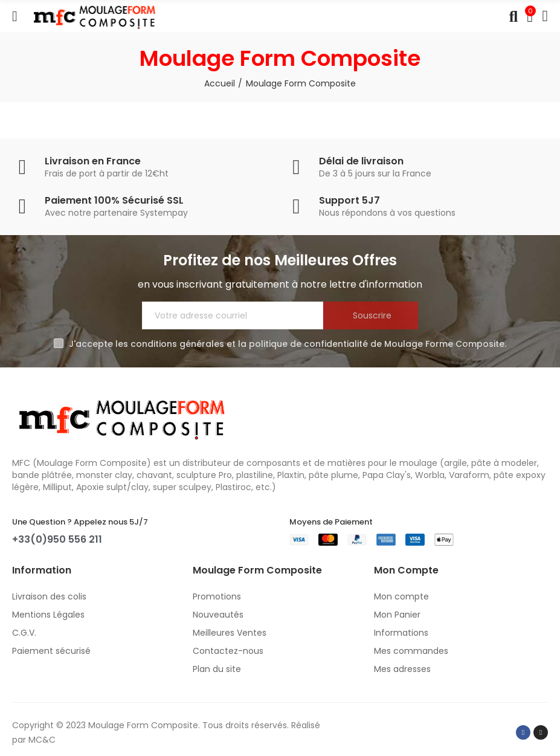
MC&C (42, 740)
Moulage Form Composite (143, 725)
